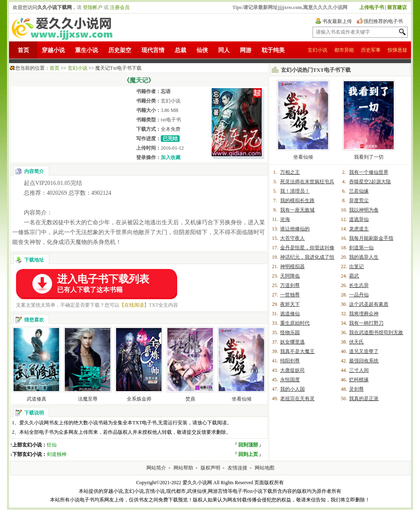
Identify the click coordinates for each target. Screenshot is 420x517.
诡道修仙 (290, 314)
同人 (224, 50)
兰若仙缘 (359, 191)
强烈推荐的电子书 (383, 21)
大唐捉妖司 (292, 370)
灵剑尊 (356, 389)
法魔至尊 (88, 399)
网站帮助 (183, 468)
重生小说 (87, 50)
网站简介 (156, 468)
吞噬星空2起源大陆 (370, 182)
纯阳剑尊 (290, 361)
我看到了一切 (369, 157)
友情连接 (237, 468)
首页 (23, 50)
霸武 (354, 276)
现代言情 (153, 50)
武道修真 (37, 399)
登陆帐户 (93, 7)
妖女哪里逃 (292, 342)
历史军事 (371, 50)
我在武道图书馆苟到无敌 (376, 333)
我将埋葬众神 (364, 314)
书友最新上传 (337, 21)
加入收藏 (171, 157)
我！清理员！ (295, 191)
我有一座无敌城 (297, 210)
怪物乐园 (290, 333)
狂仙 (52, 445)
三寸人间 (359, 370)
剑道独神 (57, 454)
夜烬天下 (290, 304)
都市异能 (344, 50)
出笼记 (356, 266)
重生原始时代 (295, 323)
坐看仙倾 (242, 399)
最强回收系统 (364, 361)
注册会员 (120, 7)
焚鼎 (190, 399)
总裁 (180, 50)
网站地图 (265, 468)
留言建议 (397, 7)
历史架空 (120, 50)
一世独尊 (290, 295)
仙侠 (202, 50)
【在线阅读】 (134, 305)
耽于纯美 (273, 50)
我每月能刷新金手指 (371, 238)
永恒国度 (290, 380)
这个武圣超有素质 (369, 304)
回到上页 (248, 454)
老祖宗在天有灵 (297, 399)
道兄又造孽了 (364, 351)
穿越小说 (53, 50)
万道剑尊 (290, 285)
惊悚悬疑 (397, 50)
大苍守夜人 (292, 238)
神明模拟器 (292, 266)
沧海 (285, 219)
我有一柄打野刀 (366, 323)
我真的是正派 (364, 399)
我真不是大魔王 (297, 351)
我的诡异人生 (364, 257)
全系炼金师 (139, 399)
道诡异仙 (359, 219)
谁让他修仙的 (295, 229)
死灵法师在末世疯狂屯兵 (307, 182)
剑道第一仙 (361, 248)
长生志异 (359, 285)
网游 (246, 50)
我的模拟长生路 (297, 200)
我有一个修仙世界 (369, 172)
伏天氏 (356, 342)
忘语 (166, 91)
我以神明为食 (364, 210)
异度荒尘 (359, 200)
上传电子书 (372, 7)
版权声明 (210, 468)
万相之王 (290, 172)
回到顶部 (248, 445)
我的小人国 (292, 389)
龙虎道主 (359, 229)
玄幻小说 (317, 50)
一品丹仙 (359, 295)
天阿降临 (290, 276)
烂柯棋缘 (359, 380)
